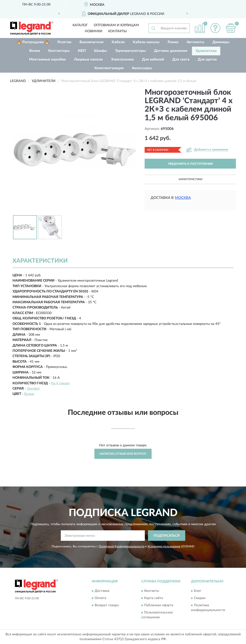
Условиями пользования (164, 546)
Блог (198, 591)
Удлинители (206, 51)
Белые (29, 394)
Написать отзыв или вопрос (123, 454)
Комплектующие (109, 68)
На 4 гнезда (60, 383)
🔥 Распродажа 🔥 (33, 42)
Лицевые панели (88, 60)
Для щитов (207, 60)
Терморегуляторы (130, 51)
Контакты (117, 31)
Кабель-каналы (146, 42)
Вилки (35, 51)
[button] (215, 28)
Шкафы (100, 51)
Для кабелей (153, 60)
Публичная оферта (159, 605)
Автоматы (195, 42)
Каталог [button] (80, 25)
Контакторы (59, 51)
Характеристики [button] (190, 179)
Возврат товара (107, 605)
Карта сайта (154, 598)
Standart (33, 389)
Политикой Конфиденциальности (122, 546)
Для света (181, 60)
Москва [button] (183, 198)
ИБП (82, 51)
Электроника (122, 60)
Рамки (173, 42)
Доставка (102, 591)
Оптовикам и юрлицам (116, 25)
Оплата (100, 598)
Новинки (94, 31)
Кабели (118, 42)
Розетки (64, 42)
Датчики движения (171, 51)
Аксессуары (142, 68)
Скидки (200, 598)
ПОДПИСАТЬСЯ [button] (167, 536)
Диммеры (221, 42)
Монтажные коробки (47, 60)
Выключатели (92, 42)
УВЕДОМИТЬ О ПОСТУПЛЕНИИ (190, 164)
